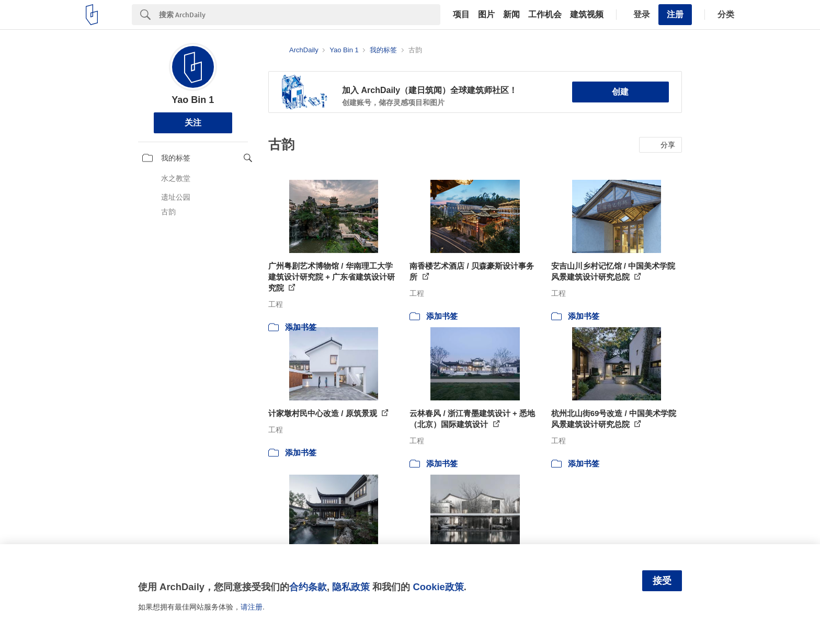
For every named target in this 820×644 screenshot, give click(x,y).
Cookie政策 (438, 587)
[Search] (300, 15)
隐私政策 (351, 587)
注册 (675, 14)
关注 (193, 123)
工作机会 (545, 15)
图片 (486, 15)
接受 (662, 581)
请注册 (252, 607)
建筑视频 (587, 15)
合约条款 (308, 587)
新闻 (511, 15)
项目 (461, 15)
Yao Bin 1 (193, 100)
